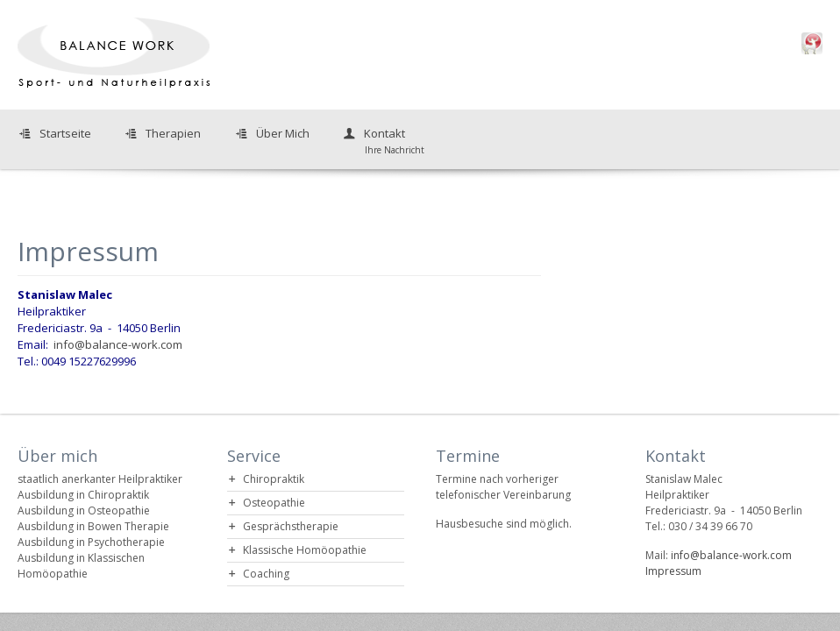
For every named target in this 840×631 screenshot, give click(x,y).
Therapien (173, 133)
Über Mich (283, 133)
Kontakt (383, 141)
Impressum (673, 571)
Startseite (65, 133)
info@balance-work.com (118, 344)
